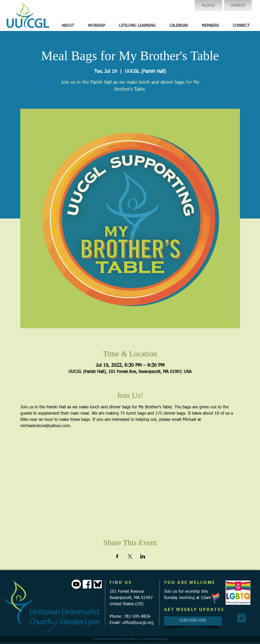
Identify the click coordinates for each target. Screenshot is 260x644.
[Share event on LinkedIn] (143, 556)
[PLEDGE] (208, 5)
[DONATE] (238, 5)
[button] (68, 26)
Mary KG (164, 639)
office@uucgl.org (138, 623)
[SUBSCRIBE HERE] (193, 621)
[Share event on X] (130, 556)
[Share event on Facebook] (117, 556)
